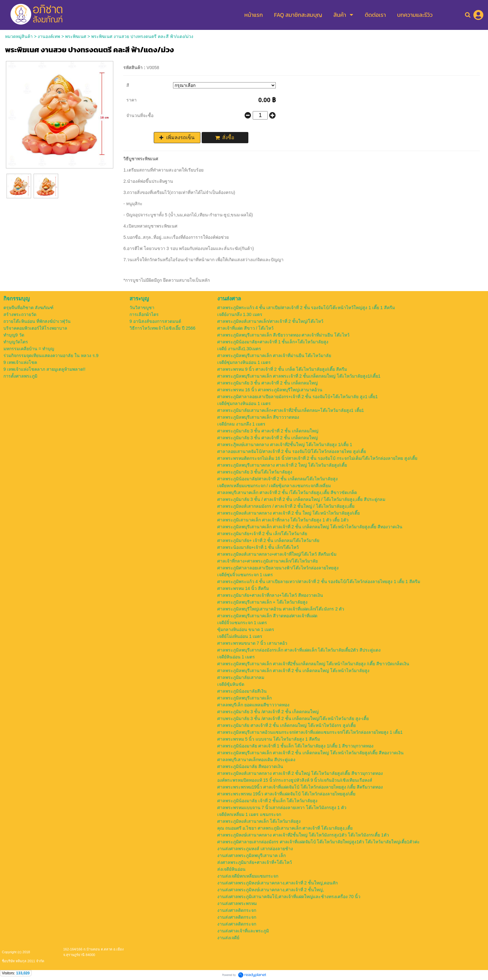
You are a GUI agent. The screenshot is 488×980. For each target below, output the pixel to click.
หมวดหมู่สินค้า (19, 36)
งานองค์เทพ (49, 36)
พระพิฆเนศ (76, 36)
